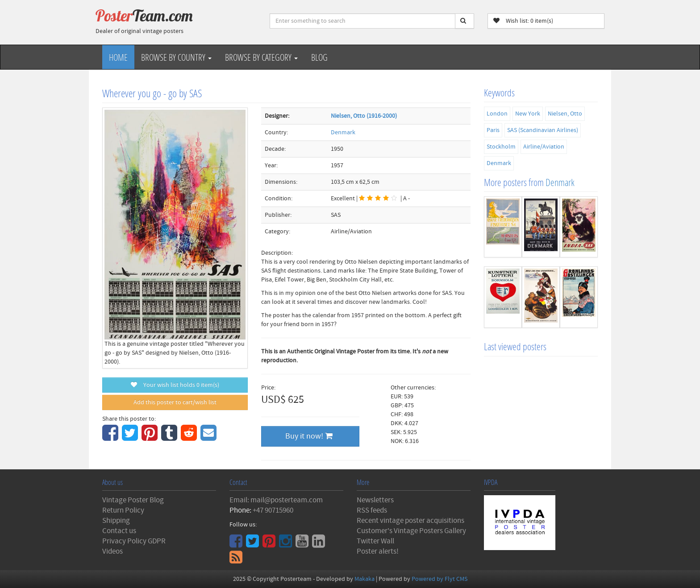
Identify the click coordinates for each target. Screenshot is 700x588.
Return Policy (123, 510)
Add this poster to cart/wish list (175, 402)
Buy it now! (309, 436)
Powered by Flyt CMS (440, 579)
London (497, 114)
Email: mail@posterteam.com (276, 500)
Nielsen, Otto (565, 114)
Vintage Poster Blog (133, 500)
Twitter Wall (375, 541)
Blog (319, 57)
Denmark (343, 133)
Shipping (116, 521)
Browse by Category (261, 57)
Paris (493, 130)
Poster (144, 16)
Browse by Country (176, 57)
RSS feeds (372, 510)
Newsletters (375, 500)
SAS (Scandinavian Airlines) (543, 130)
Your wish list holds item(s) (175, 385)
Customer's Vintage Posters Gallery (411, 531)
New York (528, 114)
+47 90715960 (273, 510)
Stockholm (501, 147)
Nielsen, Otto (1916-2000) (364, 116)
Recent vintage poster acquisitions (410, 521)
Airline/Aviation (544, 147)
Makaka (365, 579)
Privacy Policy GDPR (134, 541)
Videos (112, 551)
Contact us (119, 531)
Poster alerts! (378, 551)
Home (118, 57)
